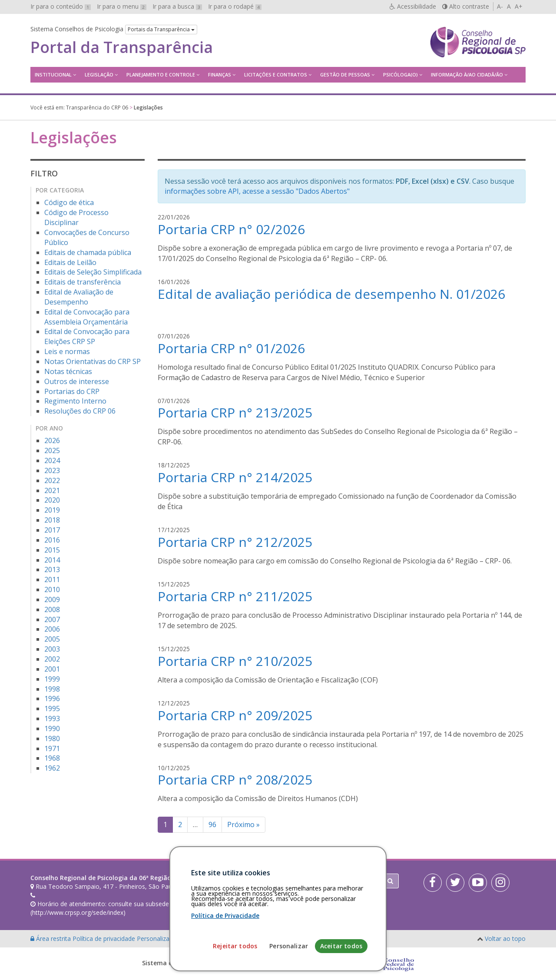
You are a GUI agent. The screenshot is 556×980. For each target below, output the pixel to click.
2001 (52, 669)
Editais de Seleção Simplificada (93, 272)
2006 (52, 629)
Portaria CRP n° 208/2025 (235, 780)
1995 (52, 709)
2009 (52, 599)
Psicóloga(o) (400, 74)
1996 (52, 699)
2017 (52, 530)
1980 (52, 738)
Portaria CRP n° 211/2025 (235, 596)
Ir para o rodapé (235, 6)
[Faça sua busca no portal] (312, 881)
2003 (52, 649)
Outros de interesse (77, 381)
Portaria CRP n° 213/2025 (235, 412)
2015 (52, 550)
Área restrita (51, 939)
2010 (52, 589)
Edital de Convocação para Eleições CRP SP (87, 336)
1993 (52, 718)
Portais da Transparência (161, 29)
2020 (52, 500)
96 (212, 824)
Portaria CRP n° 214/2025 (235, 477)
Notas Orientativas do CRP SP (93, 361)
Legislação (99, 74)
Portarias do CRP (72, 391)
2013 (52, 569)
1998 (52, 689)
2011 (52, 579)
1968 (52, 758)
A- (500, 6)
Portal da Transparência (122, 47)
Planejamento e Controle (161, 74)
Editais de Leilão (70, 262)
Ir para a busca (177, 6)
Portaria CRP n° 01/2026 (231, 348)
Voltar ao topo (505, 939)
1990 (52, 728)
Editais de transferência (83, 282)
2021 (52, 490)
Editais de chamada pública (88, 252)
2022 (52, 480)
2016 (52, 540)
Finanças (220, 74)
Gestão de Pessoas (345, 74)
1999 (52, 679)
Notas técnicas (68, 371)
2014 (52, 560)
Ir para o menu (122, 6)
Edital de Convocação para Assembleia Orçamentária (87, 317)
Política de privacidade (105, 939)
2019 (52, 510)
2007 (52, 619)
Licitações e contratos (276, 74)
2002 (52, 659)
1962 (52, 768)
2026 (52, 440)
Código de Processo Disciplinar (76, 217)
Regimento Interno (75, 401)
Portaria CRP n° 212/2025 (235, 542)
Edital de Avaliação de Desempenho (79, 297)
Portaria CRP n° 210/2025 (235, 661)
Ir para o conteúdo (61, 6)
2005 (52, 639)
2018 (52, 520)
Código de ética (69, 202)
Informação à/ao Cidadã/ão (467, 74)
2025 (52, 450)
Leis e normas (67, 351)
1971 (52, 748)
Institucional (53, 74)
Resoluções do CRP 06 (80, 411)
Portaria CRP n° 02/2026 (231, 229)
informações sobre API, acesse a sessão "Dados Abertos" (257, 191)
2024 (52, 460)
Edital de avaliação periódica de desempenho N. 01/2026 (331, 294)
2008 (52, 609)
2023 (52, 470)
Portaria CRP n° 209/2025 (235, 715)
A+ (519, 6)
